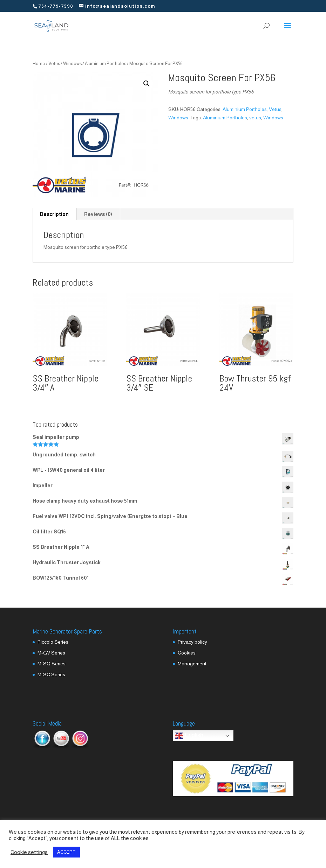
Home (39, 64)
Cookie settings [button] (29, 852)
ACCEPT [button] (66, 852)
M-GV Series (51, 653)
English (189, 736)
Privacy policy (192, 642)
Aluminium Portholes (106, 64)
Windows (72, 64)
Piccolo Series (53, 642)
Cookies (187, 653)
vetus (255, 118)
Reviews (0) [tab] (98, 214)
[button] (147, 84)
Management (192, 664)
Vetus (54, 64)
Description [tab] (54, 214)
